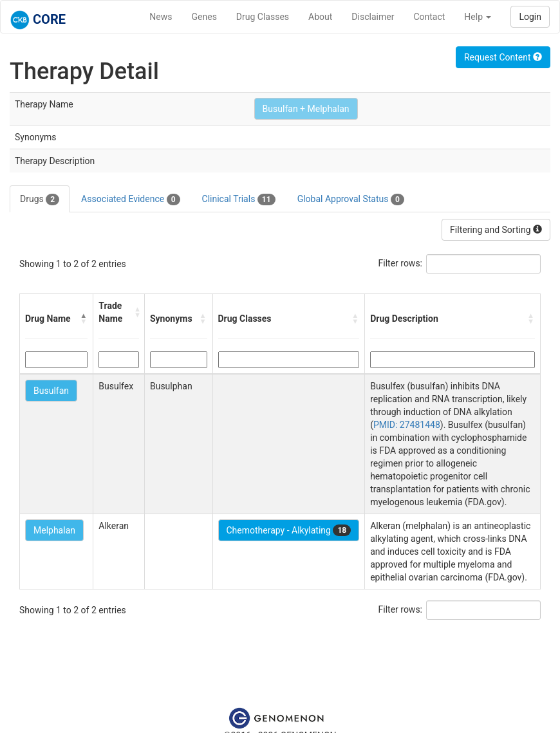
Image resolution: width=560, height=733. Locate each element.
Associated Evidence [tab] (130, 199)
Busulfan (51, 391)
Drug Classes (263, 17)
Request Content (503, 57)
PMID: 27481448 (407, 425)
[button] (84, 319)
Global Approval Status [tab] (351, 199)
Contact (429, 17)
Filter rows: (401, 263)
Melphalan (54, 530)
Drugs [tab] (40, 199)
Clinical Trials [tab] (239, 199)
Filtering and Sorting (496, 230)
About (320, 17)
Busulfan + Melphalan (306, 109)
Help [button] (478, 17)
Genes (204, 17)
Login (530, 17)
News (161, 17)
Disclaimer (373, 17)
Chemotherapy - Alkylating (289, 530)
